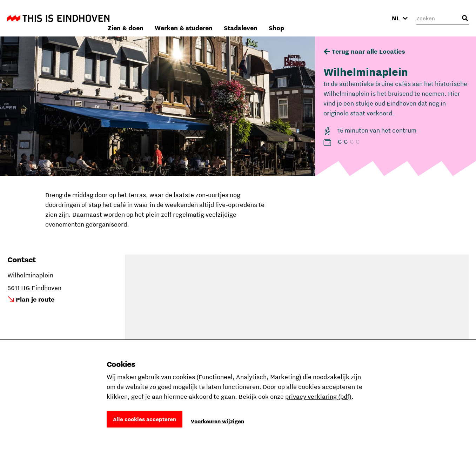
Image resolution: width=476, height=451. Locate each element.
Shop (370, 18)
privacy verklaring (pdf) (318, 396)
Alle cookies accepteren (145, 419)
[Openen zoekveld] (465, 18)
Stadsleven (334, 18)
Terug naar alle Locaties (368, 51)
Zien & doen (219, 18)
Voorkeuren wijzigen (217, 421)
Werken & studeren (277, 18)
